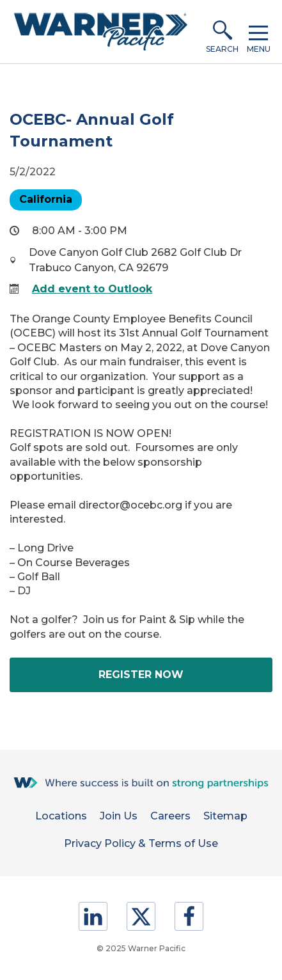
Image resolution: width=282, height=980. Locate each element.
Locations (61, 816)
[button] (223, 32)
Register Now (169, 680)
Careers (170, 816)
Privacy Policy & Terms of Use (141, 843)
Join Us (119, 816)
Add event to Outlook (92, 289)
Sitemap (225, 816)
